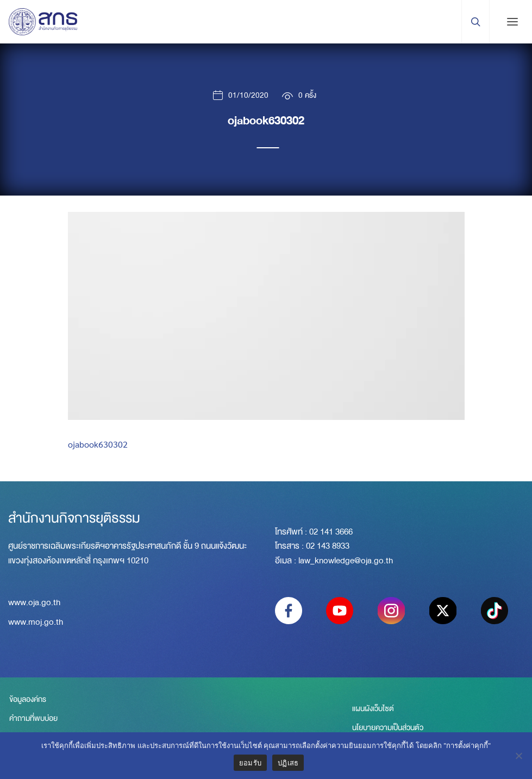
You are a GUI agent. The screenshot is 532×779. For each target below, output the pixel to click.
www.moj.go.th (36, 623)
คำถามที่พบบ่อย (32, 719)
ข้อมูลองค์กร (27, 700)
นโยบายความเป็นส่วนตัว (388, 728)
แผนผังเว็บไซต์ (373, 709)
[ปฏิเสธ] (518, 756)
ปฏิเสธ (288, 763)
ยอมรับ (250, 763)
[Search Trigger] (475, 22)
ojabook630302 (98, 444)
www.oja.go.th (34, 603)
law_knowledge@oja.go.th (346, 561)
